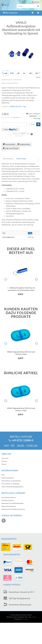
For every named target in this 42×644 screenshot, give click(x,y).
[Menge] (16, 124)
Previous (6, 280)
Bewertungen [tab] (21, 159)
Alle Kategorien (10, 13)
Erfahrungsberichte (8, 478)
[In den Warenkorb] (38, 124)
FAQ (3, 475)
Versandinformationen (9, 497)
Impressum (5, 458)
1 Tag (30, 233)
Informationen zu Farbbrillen (11, 484)
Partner (4, 464)
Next (36, 280)
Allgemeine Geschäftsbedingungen (13, 503)
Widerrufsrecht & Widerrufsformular (13, 509)
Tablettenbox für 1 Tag (18, 106)
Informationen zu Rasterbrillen (11, 481)
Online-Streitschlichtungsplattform (12, 487)
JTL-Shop (25, 619)
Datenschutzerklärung (9, 506)
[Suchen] (26, 6)
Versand (15, 117)
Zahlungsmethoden (8, 500)
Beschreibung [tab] (8, 159)
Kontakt (4, 461)
